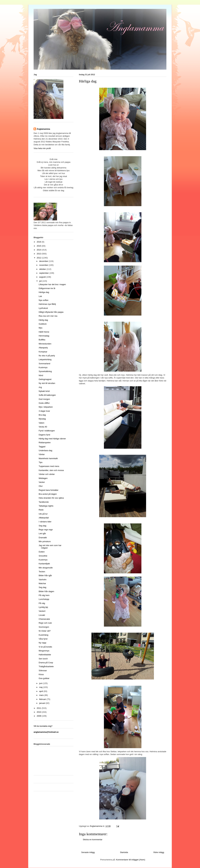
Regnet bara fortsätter (48, 490)
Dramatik (43, 538)
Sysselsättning (45, 371)
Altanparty (43, 348)
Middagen (43, 478)
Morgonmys (44, 651)
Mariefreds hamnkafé (48, 458)
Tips (40, 462)
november (44, 265)
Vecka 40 (43, 427)
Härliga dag (44, 292)
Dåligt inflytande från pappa (51, 312)
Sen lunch (43, 659)
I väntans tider (45, 522)
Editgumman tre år (47, 288)
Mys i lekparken (46, 407)
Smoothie (43, 556)
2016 (39, 242)
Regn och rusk (45, 623)
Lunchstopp (44, 599)
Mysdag (42, 419)
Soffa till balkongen (47, 395)
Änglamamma (43, 129)
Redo (41, 510)
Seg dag (42, 526)
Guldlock (43, 324)
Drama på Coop (46, 663)
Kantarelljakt (44, 564)
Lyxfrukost (43, 308)
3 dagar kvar (44, 411)
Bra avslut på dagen (48, 494)
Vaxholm (42, 580)
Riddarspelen (45, 443)
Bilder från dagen (46, 591)
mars (42, 695)
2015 (39, 246)
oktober (43, 269)
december (44, 261)
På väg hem (44, 595)
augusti (43, 277)
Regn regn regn (46, 530)
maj (41, 687)
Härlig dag (43, 320)
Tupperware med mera (49, 466)
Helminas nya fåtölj (47, 304)
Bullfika (42, 340)
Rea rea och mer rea (48, 316)
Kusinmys (43, 367)
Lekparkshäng (45, 359)
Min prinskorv (45, 541)
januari (43, 703)
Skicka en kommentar (93, 840)
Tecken (42, 572)
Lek (40, 296)
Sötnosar (43, 671)
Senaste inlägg (88, 852)
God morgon (44, 399)
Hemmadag (44, 336)
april (41, 691)
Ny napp (42, 643)
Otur (41, 486)
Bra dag (42, 415)
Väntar (42, 454)
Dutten (42, 552)
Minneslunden (45, 344)
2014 (39, 250)
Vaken (41, 423)
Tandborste (44, 502)
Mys (40, 328)
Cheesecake (44, 619)
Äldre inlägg (159, 852)
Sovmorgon (44, 627)
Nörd (41, 375)
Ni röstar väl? (45, 631)
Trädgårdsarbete (46, 666)
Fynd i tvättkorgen (47, 431)
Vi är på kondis (45, 647)
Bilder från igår (45, 575)
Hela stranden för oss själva (51, 498)
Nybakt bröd (44, 391)
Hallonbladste (45, 655)
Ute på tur (43, 514)
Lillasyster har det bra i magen (52, 284)
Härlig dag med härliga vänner (52, 439)
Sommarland (44, 364)
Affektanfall (44, 518)
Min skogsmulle (46, 568)
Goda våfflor (44, 403)
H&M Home (44, 332)
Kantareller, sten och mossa (51, 470)
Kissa (41, 674)
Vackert (42, 611)
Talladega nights (46, 506)
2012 (39, 258)
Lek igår (42, 533)
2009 (39, 716)
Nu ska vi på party (47, 356)
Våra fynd (43, 639)
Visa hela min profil (42, 148)
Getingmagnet (45, 379)
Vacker (42, 482)
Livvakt (42, 615)
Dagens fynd (44, 435)
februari (43, 699)
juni (41, 683)
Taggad (42, 447)
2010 (39, 712)
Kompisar (43, 352)
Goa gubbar (44, 678)
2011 (39, 708)
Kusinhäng (43, 635)
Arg (40, 387)
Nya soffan (43, 300)
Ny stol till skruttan (47, 383)
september (44, 273)
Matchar (42, 583)
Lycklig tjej (43, 607)
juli (41, 281)
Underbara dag (45, 450)
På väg (42, 603)
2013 (39, 254)
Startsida (124, 852)
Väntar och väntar (47, 474)
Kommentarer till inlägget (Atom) (130, 860)
